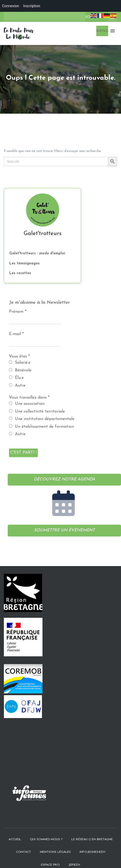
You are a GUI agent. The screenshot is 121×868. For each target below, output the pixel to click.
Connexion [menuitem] (11, 6)
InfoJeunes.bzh (92, 843)
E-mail (16, 334)
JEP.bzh (74, 856)
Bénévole (20, 370)
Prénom (18, 312)
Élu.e (16, 378)
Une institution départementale (42, 419)
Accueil (15, 830)
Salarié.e (20, 363)
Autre (17, 385)
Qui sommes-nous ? (46, 830)
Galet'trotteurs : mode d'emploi (37, 253)
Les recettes (20, 273)
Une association (27, 404)
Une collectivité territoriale (37, 411)
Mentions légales (55, 843)
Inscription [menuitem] (32, 6)
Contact (24, 843)
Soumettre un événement (64, 530)
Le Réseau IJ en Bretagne (92, 830)
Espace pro (50, 856)
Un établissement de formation (41, 427)
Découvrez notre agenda (64, 479)
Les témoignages (24, 263)
